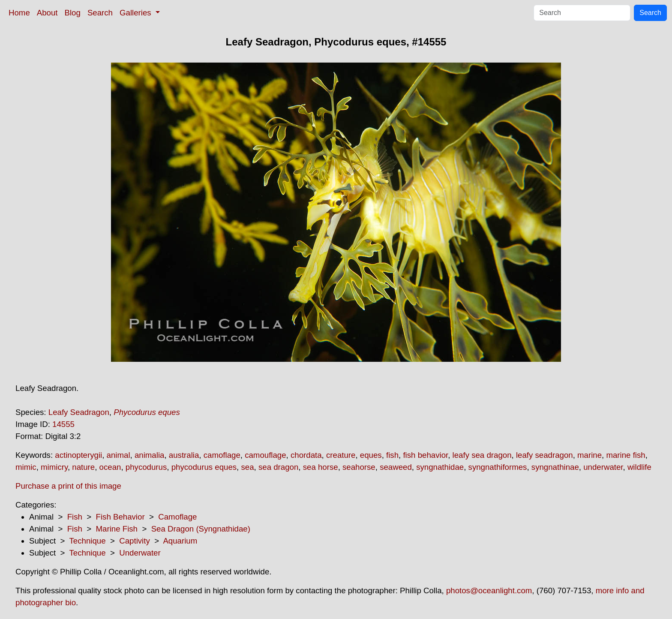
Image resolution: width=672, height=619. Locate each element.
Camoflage (177, 517)
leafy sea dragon (482, 455)
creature (341, 455)
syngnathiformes (498, 467)
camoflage (222, 455)
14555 (63, 424)
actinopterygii (78, 455)
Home (19, 13)
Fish (75, 517)
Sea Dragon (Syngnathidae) (201, 529)
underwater (603, 467)
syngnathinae (555, 467)
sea (247, 467)
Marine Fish (117, 529)
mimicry (54, 467)
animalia (149, 455)
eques (371, 455)
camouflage (265, 455)
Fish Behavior (120, 517)
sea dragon (278, 467)
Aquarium (180, 541)
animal (118, 455)
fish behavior (425, 455)
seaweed (396, 467)
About (47, 13)
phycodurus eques (204, 467)
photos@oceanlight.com (489, 590)
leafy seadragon (544, 455)
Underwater (140, 553)
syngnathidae (440, 467)
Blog (73, 13)
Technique (88, 541)
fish (392, 455)
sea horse (321, 467)
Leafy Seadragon (79, 412)
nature (83, 467)
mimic (26, 467)
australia (184, 455)
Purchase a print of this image (68, 486)
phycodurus (146, 467)
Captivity (135, 541)
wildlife (639, 467)
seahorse (359, 467)
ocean (110, 467)
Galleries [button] (136, 13)
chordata (306, 455)
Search (100, 13)
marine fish (625, 455)
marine (589, 455)
